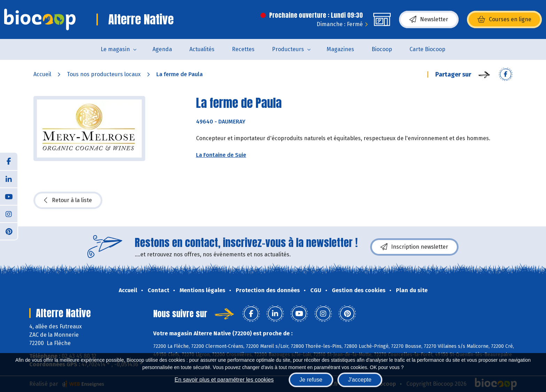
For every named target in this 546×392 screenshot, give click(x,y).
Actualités (202, 49)
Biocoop (382, 49)
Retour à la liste (68, 200)
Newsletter (429, 19)
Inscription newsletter (414, 247)
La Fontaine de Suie (221, 155)
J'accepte (360, 380)
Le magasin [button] (115, 49)
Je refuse (311, 380)
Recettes (243, 49)
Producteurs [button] (288, 49)
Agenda (162, 49)
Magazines (340, 49)
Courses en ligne (504, 19)
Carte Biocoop (427, 49)
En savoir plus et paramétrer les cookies (224, 380)
